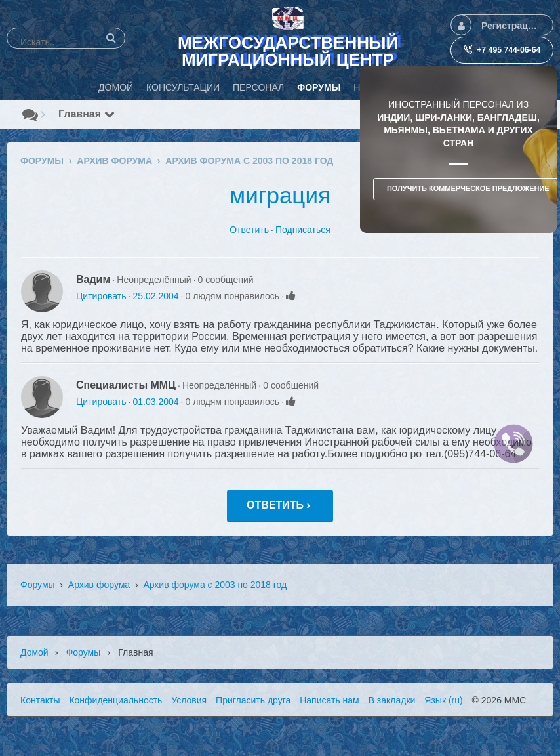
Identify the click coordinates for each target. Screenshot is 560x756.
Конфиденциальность (115, 700)
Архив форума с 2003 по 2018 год (215, 585)
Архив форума (99, 585)
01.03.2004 (155, 402)
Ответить (249, 230)
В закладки (392, 700)
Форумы (38, 585)
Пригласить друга (253, 700)
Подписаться (303, 230)
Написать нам (330, 700)
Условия (189, 700)
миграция (280, 195)
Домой (34, 652)
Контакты (40, 700)
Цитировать (101, 296)
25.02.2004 (155, 296)
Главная (87, 114)
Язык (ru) (443, 700)
